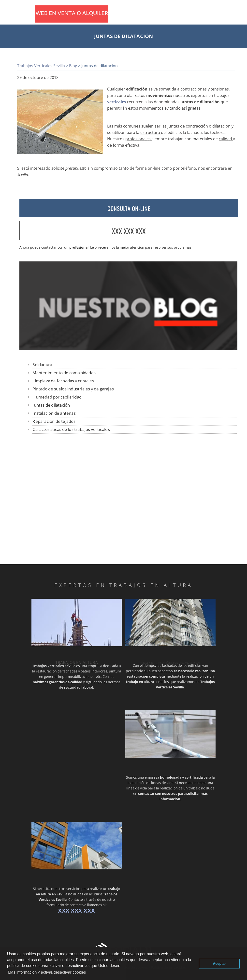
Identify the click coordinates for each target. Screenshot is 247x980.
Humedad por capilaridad (57, 397)
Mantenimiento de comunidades (64, 373)
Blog (73, 66)
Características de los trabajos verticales (71, 429)
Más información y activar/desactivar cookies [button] (47, 972)
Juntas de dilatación (51, 405)
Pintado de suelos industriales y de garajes (73, 389)
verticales (117, 102)
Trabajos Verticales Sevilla (41, 66)
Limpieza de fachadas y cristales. (64, 381)
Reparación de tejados (54, 421)
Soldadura (42, 365)
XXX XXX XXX (129, 231)
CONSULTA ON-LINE (129, 208)
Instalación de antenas (54, 413)
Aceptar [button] (219, 964)
